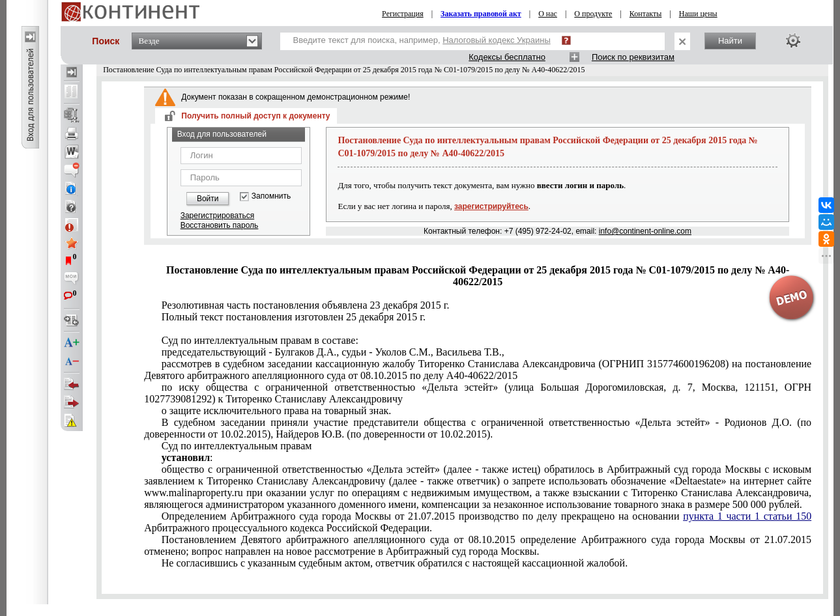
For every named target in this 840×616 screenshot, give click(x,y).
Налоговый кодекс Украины (497, 40)
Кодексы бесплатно (507, 57)
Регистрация (403, 14)
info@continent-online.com (645, 231)
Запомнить (271, 196)
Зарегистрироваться (217, 216)
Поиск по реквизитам (633, 57)
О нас (548, 14)
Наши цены (698, 14)
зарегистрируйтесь (491, 206)
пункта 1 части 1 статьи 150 (747, 516)
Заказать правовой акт (481, 14)
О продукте (593, 14)
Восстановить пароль (220, 225)
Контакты (646, 14)
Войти (208, 199)
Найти (730, 41)
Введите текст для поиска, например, (422, 40)
